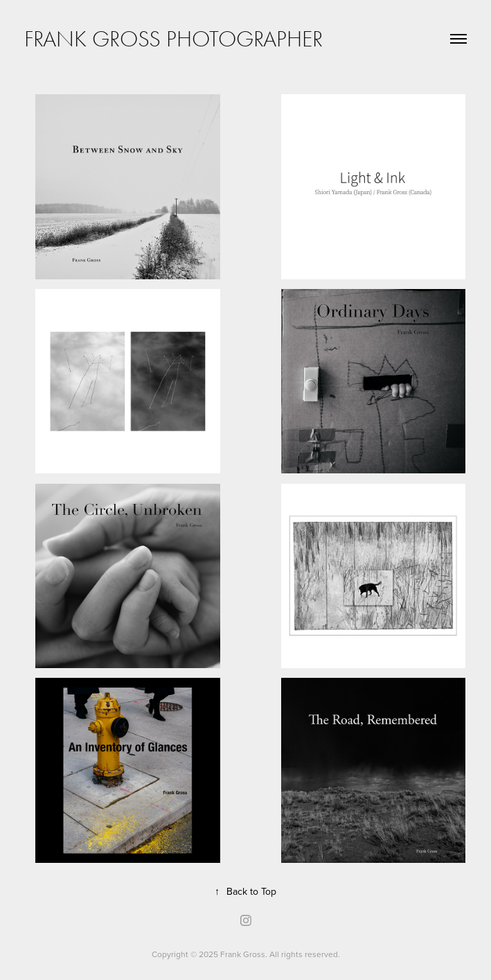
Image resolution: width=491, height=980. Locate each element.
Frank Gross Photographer (173, 39)
